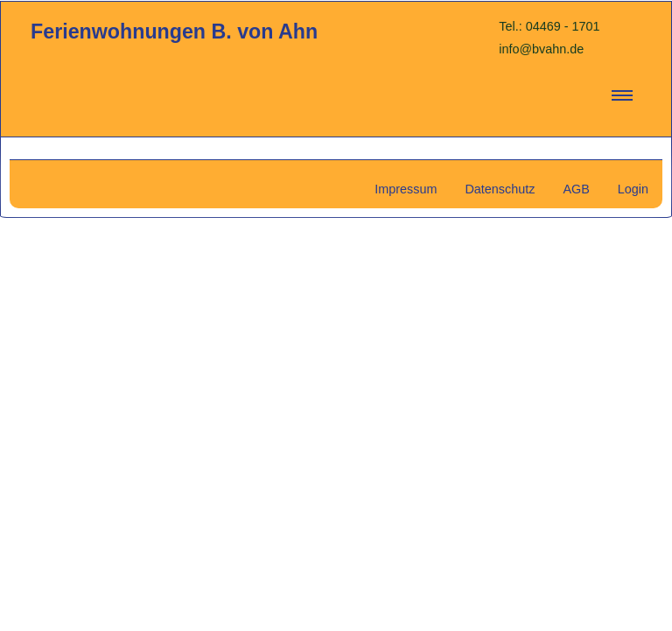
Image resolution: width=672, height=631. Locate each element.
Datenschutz (500, 189)
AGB (576, 189)
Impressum (406, 189)
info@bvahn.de (541, 49)
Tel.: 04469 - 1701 (549, 26)
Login (633, 189)
